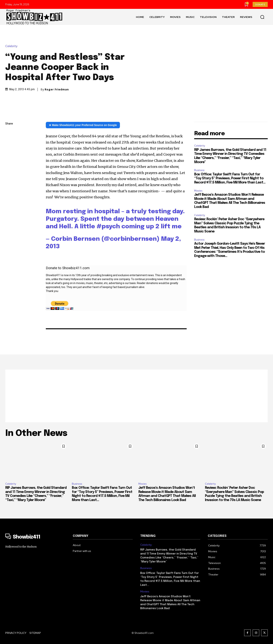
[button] (262, 17)
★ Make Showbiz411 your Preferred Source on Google (83, 125)
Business (199, 170)
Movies (198, 191)
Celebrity (12, 46)
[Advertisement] (136, 396)
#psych (108, 227)
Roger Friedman (57, 89)
